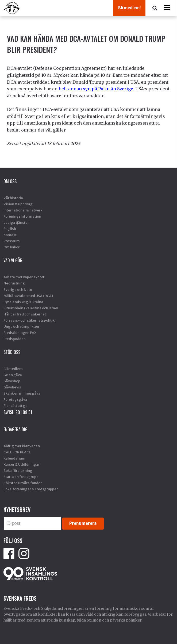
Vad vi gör (13, 260)
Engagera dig (16, 429)
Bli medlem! (129, 8)
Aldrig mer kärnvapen (22, 446)
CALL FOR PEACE (17, 452)
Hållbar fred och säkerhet (25, 314)
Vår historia (13, 198)
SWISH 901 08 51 (18, 412)
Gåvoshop (12, 381)
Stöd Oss (12, 352)
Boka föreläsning (18, 471)
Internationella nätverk (23, 210)
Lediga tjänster (16, 222)
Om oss (10, 181)
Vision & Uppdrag (18, 204)
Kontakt (10, 235)
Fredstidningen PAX (20, 333)
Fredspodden (15, 339)
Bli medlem (13, 369)
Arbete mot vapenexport (24, 277)
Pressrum (12, 241)
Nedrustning (14, 283)
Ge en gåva (13, 375)
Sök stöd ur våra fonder (23, 483)
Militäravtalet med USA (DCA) (28, 296)
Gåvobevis (12, 387)
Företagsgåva (15, 399)
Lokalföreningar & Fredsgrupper (31, 489)
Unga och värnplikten (21, 326)
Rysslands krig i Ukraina (23, 302)
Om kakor (11, 247)
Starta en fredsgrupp (21, 477)
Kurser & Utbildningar (22, 464)
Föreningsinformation (22, 216)
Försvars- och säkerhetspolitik (29, 320)
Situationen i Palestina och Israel (31, 308)
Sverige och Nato (18, 290)
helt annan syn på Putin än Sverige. (96, 89)
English (10, 229)
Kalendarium (14, 458)
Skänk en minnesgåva (22, 393)
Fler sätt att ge (16, 406)
